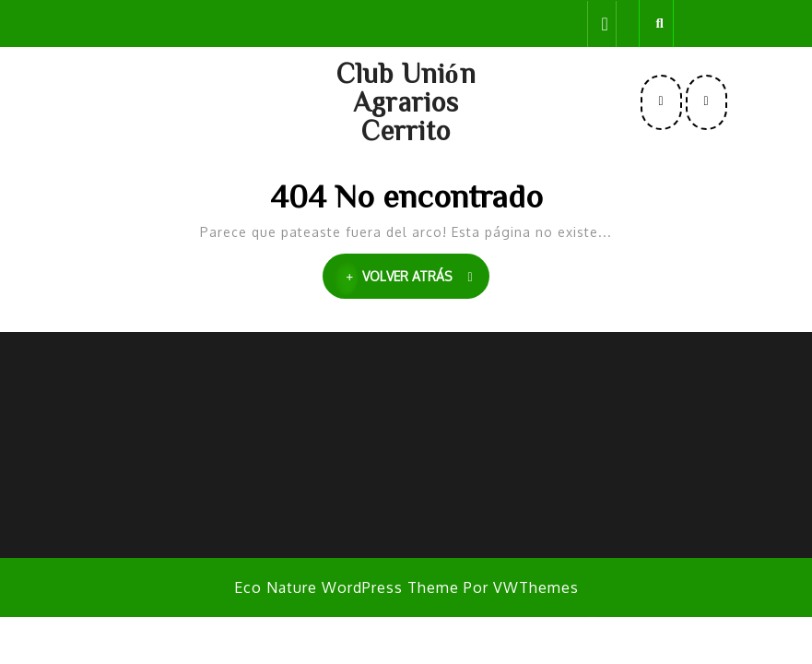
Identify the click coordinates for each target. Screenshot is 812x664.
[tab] (602, 24)
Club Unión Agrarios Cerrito (406, 101)
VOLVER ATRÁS (412, 278)
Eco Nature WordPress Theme (347, 587)
